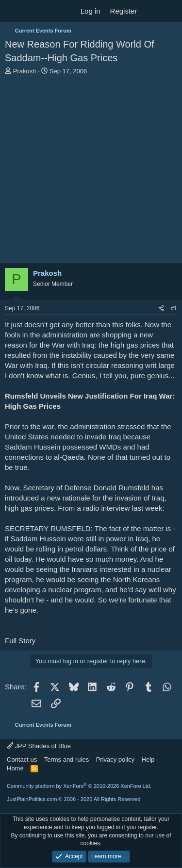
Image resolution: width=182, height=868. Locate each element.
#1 (174, 308)
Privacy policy (115, 759)
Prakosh (25, 71)
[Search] (171, 11)
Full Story (20, 641)
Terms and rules (66, 759)
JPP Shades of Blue (39, 746)
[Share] (161, 309)
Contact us (22, 759)
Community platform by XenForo (79, 786)
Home (15, 768)
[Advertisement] (91, 172)
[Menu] (13, 11)
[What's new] (151, 11)
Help (148, 759)
